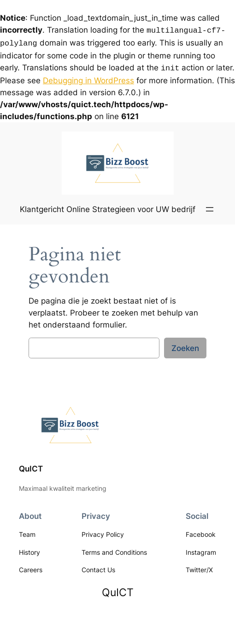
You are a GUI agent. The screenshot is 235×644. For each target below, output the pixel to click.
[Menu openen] (210, 207)
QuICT (31, 466)
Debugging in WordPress (88, 78)
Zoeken (185, 345)
